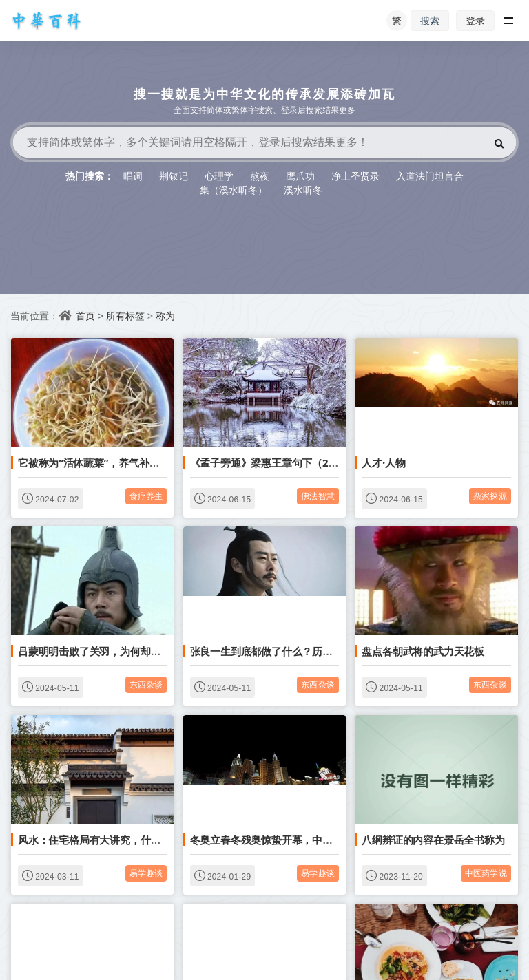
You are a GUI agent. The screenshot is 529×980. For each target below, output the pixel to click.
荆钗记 (174, 176)
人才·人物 (383, 462)
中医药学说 (486, 873)
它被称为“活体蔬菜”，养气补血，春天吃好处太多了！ (139, 462)
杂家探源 (490, 496)
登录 (475, 20)
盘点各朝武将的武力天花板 (423, 651)
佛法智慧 (318, 496)
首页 (85, 316)
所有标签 (125, 316)
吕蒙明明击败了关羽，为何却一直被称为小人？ (125, 651)
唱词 (133, 176)
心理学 (219, 176)
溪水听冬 (303, 190)
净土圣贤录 (355, 176)
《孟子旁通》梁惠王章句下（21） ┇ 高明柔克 (295, 462)
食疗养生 (146, 496)
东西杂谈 (146, 684)
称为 (165, 316)
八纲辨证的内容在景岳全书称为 (433, 840)
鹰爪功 (300, 176)
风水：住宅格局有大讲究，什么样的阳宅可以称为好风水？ (151, 840)
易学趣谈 (146, 873)
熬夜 (260, 176)
